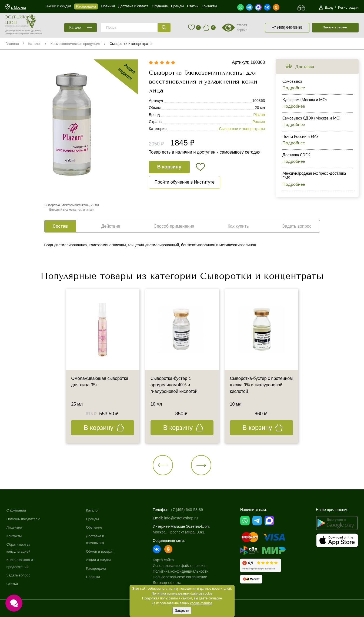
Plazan (259, 115)
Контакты (15, 536)
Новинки (96, 577)
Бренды (95, 519)
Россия (259, 122)
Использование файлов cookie (183, 566)
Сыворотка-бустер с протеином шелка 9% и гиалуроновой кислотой (253, 385)
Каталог (34, 44)
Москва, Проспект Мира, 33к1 (182, 532)
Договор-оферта (170, 583)
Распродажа (99, 569)
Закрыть (182, 611)
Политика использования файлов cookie (182, 593)
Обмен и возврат (103, 552)
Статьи (13, 584)
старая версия (242, 28)
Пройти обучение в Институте (185, 182)
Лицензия (15, 528)
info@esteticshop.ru (184, 518)
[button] (163, 465)
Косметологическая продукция (75, 44)
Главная (12, 44)
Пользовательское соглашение (183, 577)
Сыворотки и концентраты (131, 44)
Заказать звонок (335, 27)
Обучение (97, 528)
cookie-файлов (201, 603)
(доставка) (36, 30)
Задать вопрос (19, 575)
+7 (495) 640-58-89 (287, 27)
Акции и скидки (101, 560)
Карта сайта (166, 560)
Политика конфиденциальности (184, 572)
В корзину (169, 167)
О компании (17, 510)
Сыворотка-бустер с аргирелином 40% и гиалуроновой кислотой (174, 385)
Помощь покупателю (25, 519)
